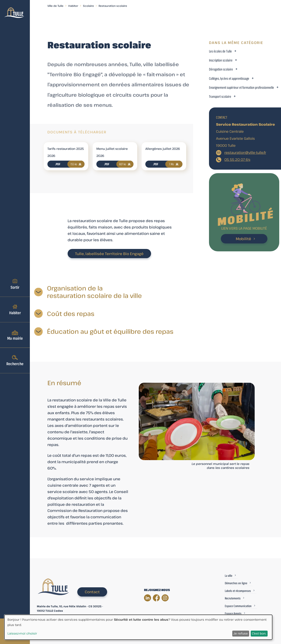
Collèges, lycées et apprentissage (229, 79)
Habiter (15, 309)
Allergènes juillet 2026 (163, 149)
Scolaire (88, 6)
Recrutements (233, 598)
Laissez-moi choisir (22, 633)
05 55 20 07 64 (237, 160)
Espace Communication (238, 606)
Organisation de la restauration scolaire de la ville (94, 292)
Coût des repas (71, 314)
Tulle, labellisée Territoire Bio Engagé (109, 254)
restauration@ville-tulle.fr (245, 152)
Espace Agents (233, 613)
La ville (229, 576)
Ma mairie (15, 335)
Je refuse (241, 633)
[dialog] (138, 627)
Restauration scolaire (113, 6)
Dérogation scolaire (221, 69)
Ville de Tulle (55, 6)
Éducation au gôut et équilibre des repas (110, 332)
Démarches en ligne (236, 583)
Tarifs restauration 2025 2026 (66, 152)
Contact (92, 592)
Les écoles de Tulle (220, 51)
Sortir (15, 284)
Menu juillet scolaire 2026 (112, 152)
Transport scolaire (220, 97)
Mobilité (243, 239)
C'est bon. (259, 633)
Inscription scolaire (221, 60)
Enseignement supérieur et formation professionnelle (241, 88)
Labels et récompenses (238, 591)
